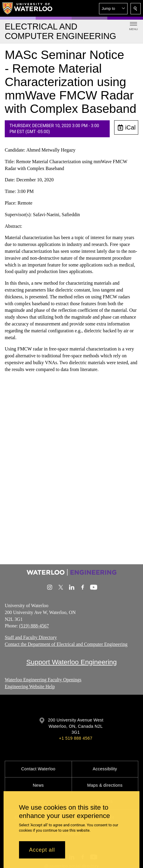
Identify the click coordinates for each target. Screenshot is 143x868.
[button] (113, 9)
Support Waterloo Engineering (71, 662)
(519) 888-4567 (34, 626)
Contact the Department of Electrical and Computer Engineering (66, 644)
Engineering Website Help (30, 686)
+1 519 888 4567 (76, 738)
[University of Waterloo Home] (28, 8)
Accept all (42, 850)
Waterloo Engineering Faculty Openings (43, 680)
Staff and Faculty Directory (31, 637)
